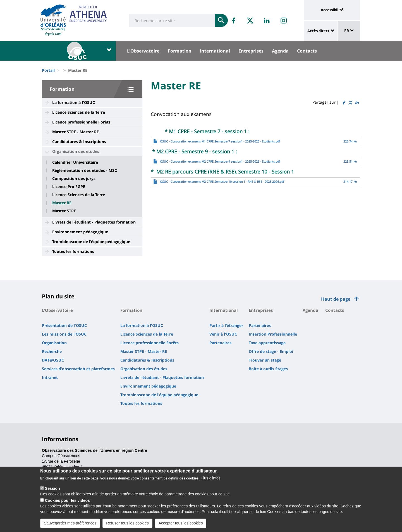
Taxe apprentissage (267, 343)
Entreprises (251, 51)
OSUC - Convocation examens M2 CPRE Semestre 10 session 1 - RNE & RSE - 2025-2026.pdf (222, 182)
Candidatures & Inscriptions (79, 142)
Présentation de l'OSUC (64, 325)
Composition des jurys (74, 179)
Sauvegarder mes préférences (70, 524)
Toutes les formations (73, 251)
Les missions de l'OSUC (64, 334)
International (215, 51)
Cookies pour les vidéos (67, 502)
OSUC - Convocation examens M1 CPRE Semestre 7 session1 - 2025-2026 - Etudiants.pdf (220, 141)
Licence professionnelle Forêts (81, 122)
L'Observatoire (143, 51)
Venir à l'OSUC (223, 334)
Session (52, 490)
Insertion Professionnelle (273, 334)
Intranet (50, 377)
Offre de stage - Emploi (271, 351)
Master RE (62, 203)
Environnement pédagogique (80, 232)
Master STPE (64, 211)
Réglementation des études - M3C (85, 170)
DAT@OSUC (53, 360)
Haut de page (336, 299)
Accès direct (318, 31)
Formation (180, 51)
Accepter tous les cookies (181, 524)
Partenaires (220, 343)
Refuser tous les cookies (127, 524)
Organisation (54, 343)
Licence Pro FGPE (69, 187)
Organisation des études (76, 151)
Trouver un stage (265, 360)
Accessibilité (332, 10)
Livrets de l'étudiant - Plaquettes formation (94, 222)
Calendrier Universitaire (75, 162)
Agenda (280, 51)
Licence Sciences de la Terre (79, 112)
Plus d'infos (211, 479)
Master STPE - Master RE (76, 132)
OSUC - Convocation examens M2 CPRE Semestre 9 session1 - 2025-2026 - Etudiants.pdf (220, 161)
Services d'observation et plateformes (78, 369)
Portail (48, 70)
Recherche (52, 351)
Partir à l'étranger (226, 325)
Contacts (307, 51)
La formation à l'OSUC (74, 102)
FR (349, 31)
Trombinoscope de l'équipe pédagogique (91, 242)
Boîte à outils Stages (268, 369)
